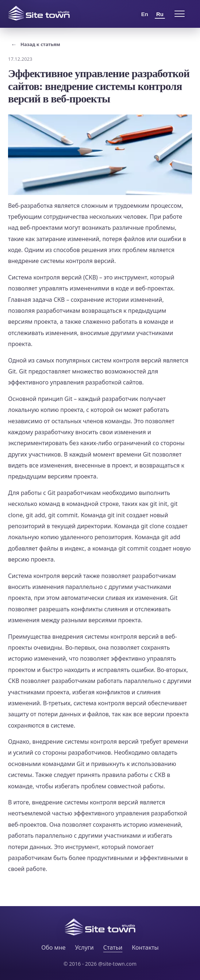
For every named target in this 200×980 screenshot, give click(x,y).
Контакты (145, 947)
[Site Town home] (39, 13)
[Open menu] (180, 14)
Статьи (113, 947)
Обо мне (53, 947)
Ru (160, 14)
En (145, 14)
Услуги (84, 947)
